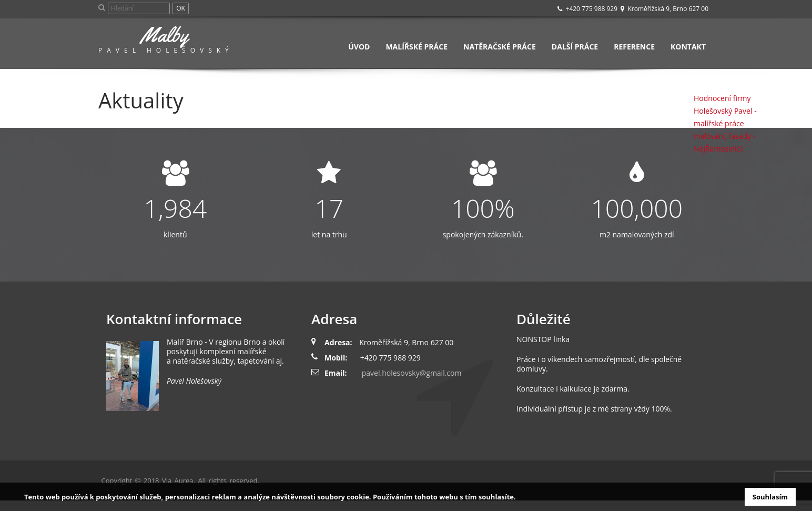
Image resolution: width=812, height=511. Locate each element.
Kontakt (688, 47)
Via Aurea (178, 480)
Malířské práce (417, 47)
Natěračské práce (500, 47)
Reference (634, 47)
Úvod (359, 47)
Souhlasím (770, 497)
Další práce (575, 47)
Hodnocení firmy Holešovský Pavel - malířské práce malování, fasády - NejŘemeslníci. (725, 123)
